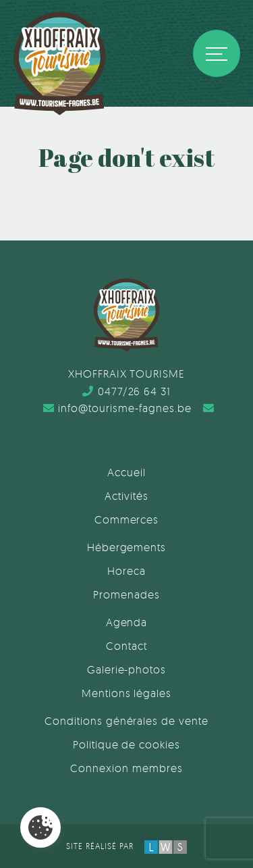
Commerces (127, 519)
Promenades (126, 594)
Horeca (126, 571)
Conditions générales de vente (126, 721)
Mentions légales (126, 693)
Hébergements (127, 547)
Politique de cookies (126, 744)
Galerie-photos (126, 669)
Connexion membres (126, 768)
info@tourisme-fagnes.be (117, 408)
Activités (126, 496)
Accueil (126, 472)
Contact (126, 646)
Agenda (127, 622)
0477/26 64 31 (126, 391)
